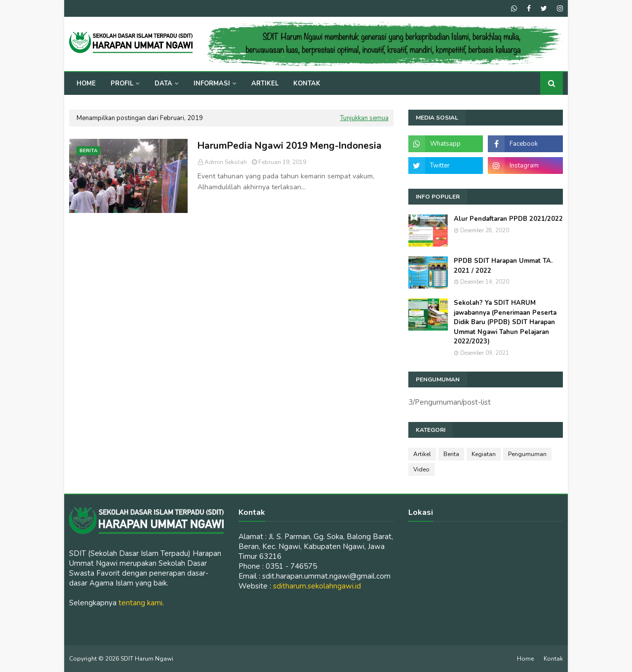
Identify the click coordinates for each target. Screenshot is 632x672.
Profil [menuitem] (122, 84)
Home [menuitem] (86, 84)
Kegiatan (484, 454)
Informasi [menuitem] (212, 84)
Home (525, 659)
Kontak (553, 659)
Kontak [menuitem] (307, 84)
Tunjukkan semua (364, 118)
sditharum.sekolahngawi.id (317, 586)
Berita (451, 454)
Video (421, 469)
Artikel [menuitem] (265, 84)
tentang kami (140, 603)
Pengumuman (527, 454)
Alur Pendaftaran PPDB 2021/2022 (508, 219)
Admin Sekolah (226, 162)
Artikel (422, 454)
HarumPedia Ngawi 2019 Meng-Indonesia (290, 146)
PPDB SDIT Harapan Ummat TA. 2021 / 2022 (503, 266)
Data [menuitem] (163, 84)
